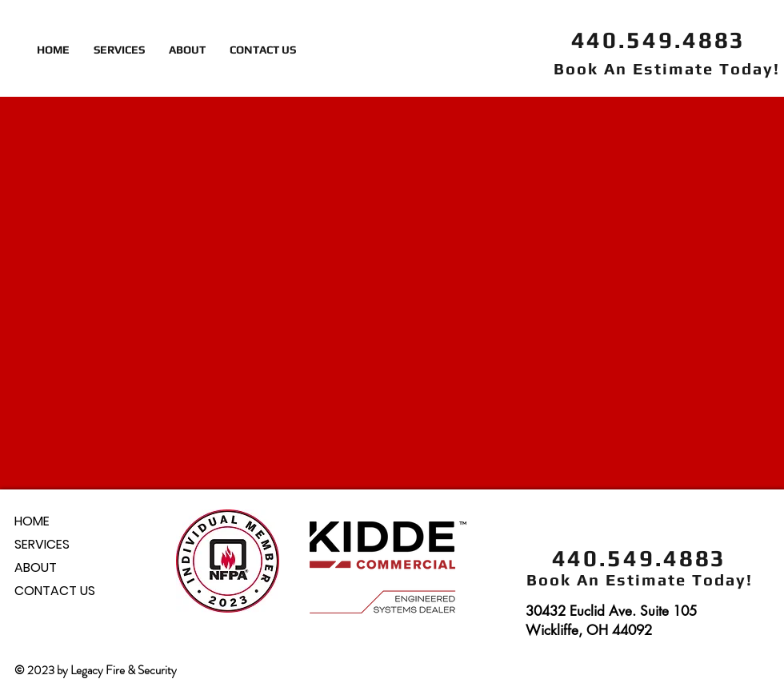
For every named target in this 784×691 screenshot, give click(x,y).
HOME (32, 521)
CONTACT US (55, 591)
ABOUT (36, 567)
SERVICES (42, 544)
